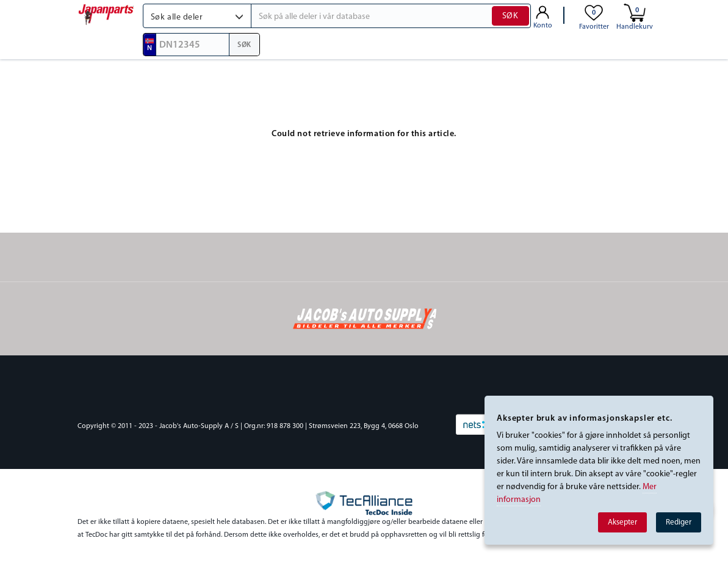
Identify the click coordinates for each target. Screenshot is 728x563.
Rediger (679, 522)
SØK (510, 16)
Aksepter (622, 522)
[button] (197, 16)
